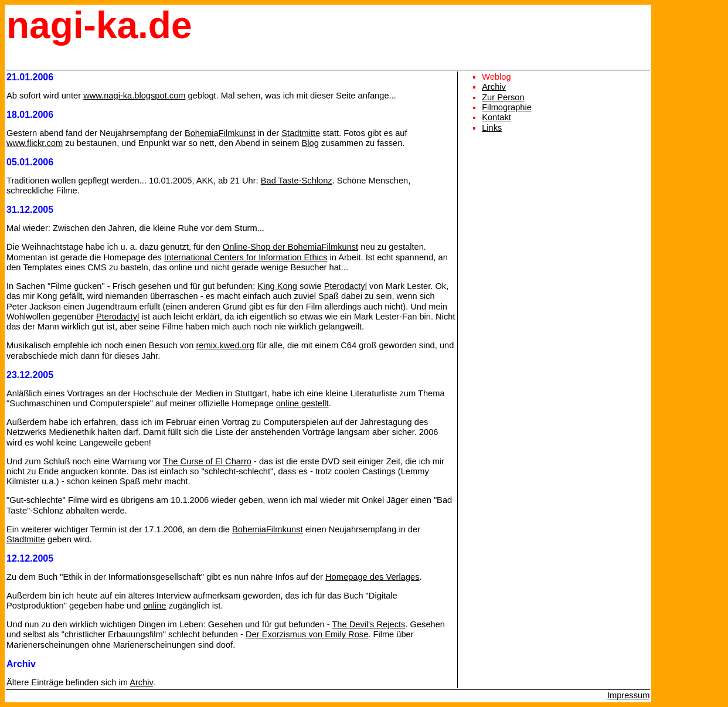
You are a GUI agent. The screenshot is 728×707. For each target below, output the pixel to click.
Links (492, 128)
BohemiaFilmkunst (220, 133)
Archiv (141, 682)
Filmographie (507, 107)
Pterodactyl (346, 286)
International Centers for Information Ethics (246, 257)
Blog (310, 143)
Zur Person (503, 97)
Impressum (628, 695)
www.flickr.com (35, 143)
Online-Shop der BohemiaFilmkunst (290, 247)
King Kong (277, 286)
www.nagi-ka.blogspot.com (134, 96)
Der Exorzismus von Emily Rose (307, 634)
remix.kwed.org (225, 345)
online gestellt (302, 403)
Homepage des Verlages (372, 577)
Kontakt (496, 117)
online (154, 606)
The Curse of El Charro (207, 461)
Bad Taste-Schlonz (297, 181)
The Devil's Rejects (368, 624)
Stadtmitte (301, 133)
